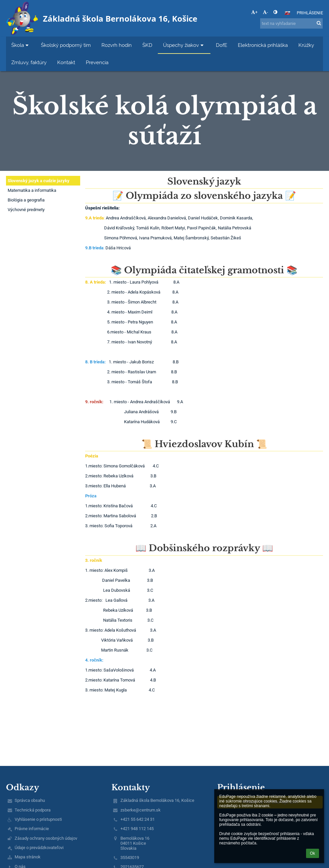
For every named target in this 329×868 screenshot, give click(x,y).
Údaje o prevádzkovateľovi (39, 848)
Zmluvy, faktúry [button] (29, 62)
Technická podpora (33, 810)
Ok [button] (313, 853)
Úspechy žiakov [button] (184, 45)
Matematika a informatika (32, 190)
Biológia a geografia (26, 200)
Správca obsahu (30, 800)
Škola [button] (21, 45)
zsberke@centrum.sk (141, 810)
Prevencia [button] (97, 62)
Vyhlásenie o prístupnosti (38, 819)
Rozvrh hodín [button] (117, 45)
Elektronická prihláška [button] (263, 45)
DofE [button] (222, 45)
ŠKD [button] (147, 45)
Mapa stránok (28, 857)
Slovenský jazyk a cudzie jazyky (39, 181)
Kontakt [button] (66, 62)
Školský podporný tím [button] (66, 45)
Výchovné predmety (26, 210)
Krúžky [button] (306, 45)
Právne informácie (32, 829)
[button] (287, 13)
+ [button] (254, 12)
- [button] (265, 12)
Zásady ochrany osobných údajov (46, 838)
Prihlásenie (310, 13)
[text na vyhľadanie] (291, 23)
